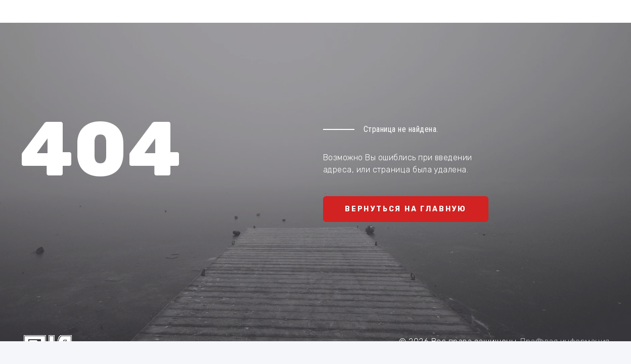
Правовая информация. (566, 342)
